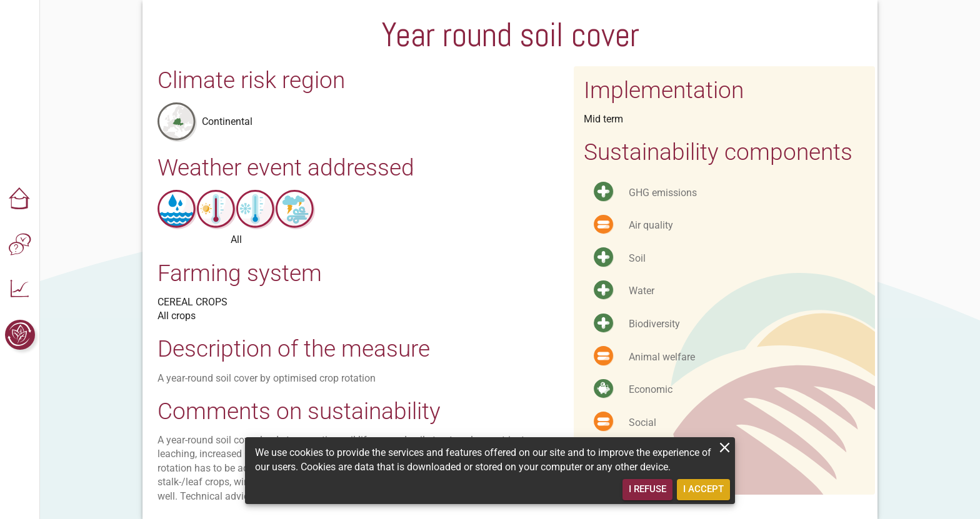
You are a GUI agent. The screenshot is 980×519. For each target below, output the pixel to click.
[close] (725, 447)
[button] (20, 200)
